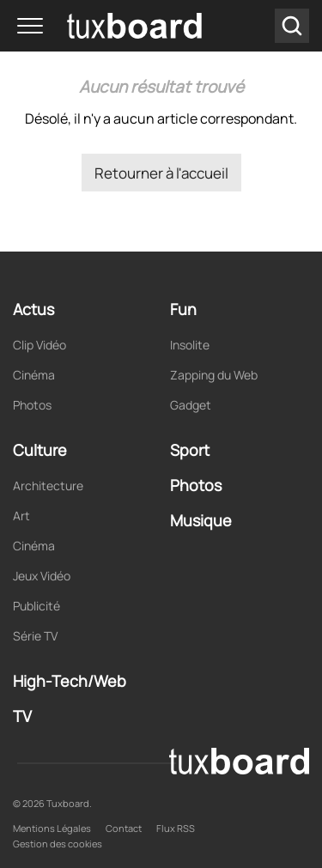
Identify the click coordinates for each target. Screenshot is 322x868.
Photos (32, 405)
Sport (190, 450)
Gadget (191, 405)
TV (22, 716)
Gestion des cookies (58, 844)
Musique (201, 520)
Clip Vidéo (39, 345)
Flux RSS (176, 828)
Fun (183, 309)
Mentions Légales (52, 828)
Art (21, 516)
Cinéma (34, 375)
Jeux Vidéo (42, 576)
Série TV (35, 636)
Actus (33, 309)
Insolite (190, 345)
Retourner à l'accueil (161, 173)
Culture (40, 450)
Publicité (36, 606)
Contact (124, 828)
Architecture (48, 486)
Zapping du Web (214, 375)
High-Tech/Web (70, 681)
